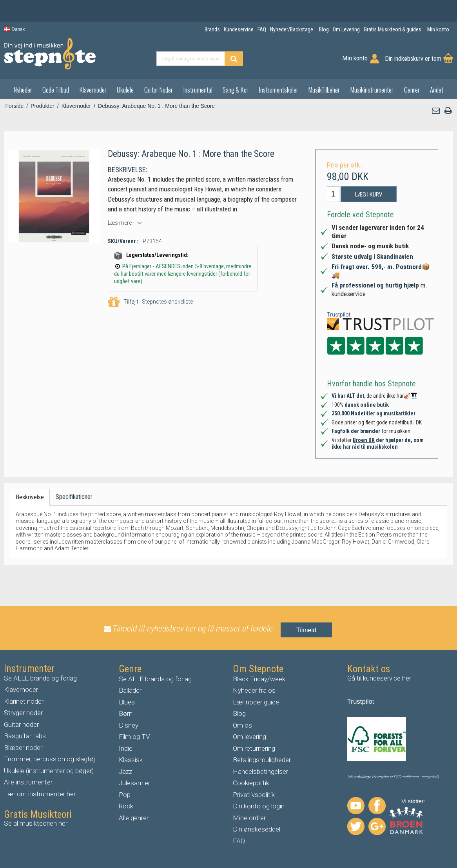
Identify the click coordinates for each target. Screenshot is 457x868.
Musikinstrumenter (372, 90)
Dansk (14, 29)
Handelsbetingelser (260, 772)
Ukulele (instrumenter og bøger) (49, 771)
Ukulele (125, 90)
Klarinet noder (24, 701)
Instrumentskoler (279, 90)
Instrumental (198, 90)
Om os (242, 725)
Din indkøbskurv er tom (413, 59)
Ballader (130, 690)
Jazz (125, 772)
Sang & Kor (236, 90)
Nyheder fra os (254, 690)
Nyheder (23, 90)
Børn (126, 713)
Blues (127, 702)
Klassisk (131, 760)
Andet (437, 90)
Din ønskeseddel (257, 829)
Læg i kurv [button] (369, 195)
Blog (239, 713)
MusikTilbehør (324, 90)
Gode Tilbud (56, 90)
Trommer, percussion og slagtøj (50, 759)
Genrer (412, 90)
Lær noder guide (256, 702)
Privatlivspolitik (254, 795)
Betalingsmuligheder (262, 760)
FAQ (239, 841)
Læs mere (120, 223)
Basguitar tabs (25, 736)
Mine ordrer (249, 818)
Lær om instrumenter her (40, 794)
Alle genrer (134, 818)
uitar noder (24, 724)
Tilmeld (306, 630)
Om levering (249, 737)
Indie (126, 748)
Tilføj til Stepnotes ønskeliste (150, 302)
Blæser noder (23, 748)
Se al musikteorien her (36, 823)
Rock (126, 806)
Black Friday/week (259, 679)
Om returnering (254, 748)
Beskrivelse (30, 497)
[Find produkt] (234, 59)
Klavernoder (93, 90)
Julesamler (134, 783)
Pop (125, 795)
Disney (129, 725)
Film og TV (134, 737)
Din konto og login (259, 806)
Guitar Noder (159, 90)
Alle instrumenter (28, 782)
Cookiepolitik (251, 783)
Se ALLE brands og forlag (40, 678)
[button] (436, 111)
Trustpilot (339, 315)
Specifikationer (74, 497)
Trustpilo (360, 701)
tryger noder (25, 713)
